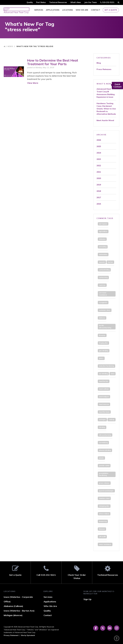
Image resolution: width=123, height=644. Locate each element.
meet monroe (104, 404)
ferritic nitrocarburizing (105, 327)
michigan (102, 419)
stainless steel (104, 498)
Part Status (41, 2)
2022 (99, 165)
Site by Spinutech (28, 635)
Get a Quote (111, 10)
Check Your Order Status (77, 572)
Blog (99, 63)
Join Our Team (91, 2)
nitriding (102, 427)
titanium (102, 529)
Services (39, 11)
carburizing (103, 277)
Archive (101, 135)
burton (110, 262)
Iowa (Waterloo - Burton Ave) (19, 611)
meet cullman (104, 389)
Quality (30, 2)
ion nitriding (103, 374)
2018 (99, 191)
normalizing (103, 443)
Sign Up (87, 599)
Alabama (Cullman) (13, 606)
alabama (102, 239)
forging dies (103, 343)
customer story (105, 310)
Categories (104, 58)
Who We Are (82, 11)
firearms (102, 335)
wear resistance (105, 544)
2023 (99, 159)
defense (102, 318)
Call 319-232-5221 (46, 571)
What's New (76, 2)
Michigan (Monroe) (13, 615)
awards (102, 262)
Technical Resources (58, 2)
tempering (103, 521)
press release (104, 483)
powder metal (104, 466)
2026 (99, 140)
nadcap (112, 419)
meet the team (104, 412)
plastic (101, 458)
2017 (99, 197)
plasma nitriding (105, 450)
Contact (96, 11)
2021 (99, 172)
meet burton (104, 381)
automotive (103, 254)
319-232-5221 (107, 3)
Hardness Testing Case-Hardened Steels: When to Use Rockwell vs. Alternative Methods (106, 109)
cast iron (102, 285)
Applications (53, 11)
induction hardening (106, 366)
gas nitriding (104, 351)
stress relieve (104, 514)
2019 (99, 185)
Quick (117, 85)
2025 (99, 146)
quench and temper (106, 491)
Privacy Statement (11, 635)
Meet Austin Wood (105, 120)
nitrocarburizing (105, 435)
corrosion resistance (103, 294)
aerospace (103, 224)
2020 (99, 178)
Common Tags (105, 218)
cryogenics (103, 302)
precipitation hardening (104, 474)
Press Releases (104, 69)
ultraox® (102, 537)
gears (101, 358)
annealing (103, 247)
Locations (68, 11)
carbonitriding (104, 270)
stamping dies (104, 506)
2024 (99, 153)
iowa (113, 374)
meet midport (104, 397)
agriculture (103, 231)
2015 (99, 204)
